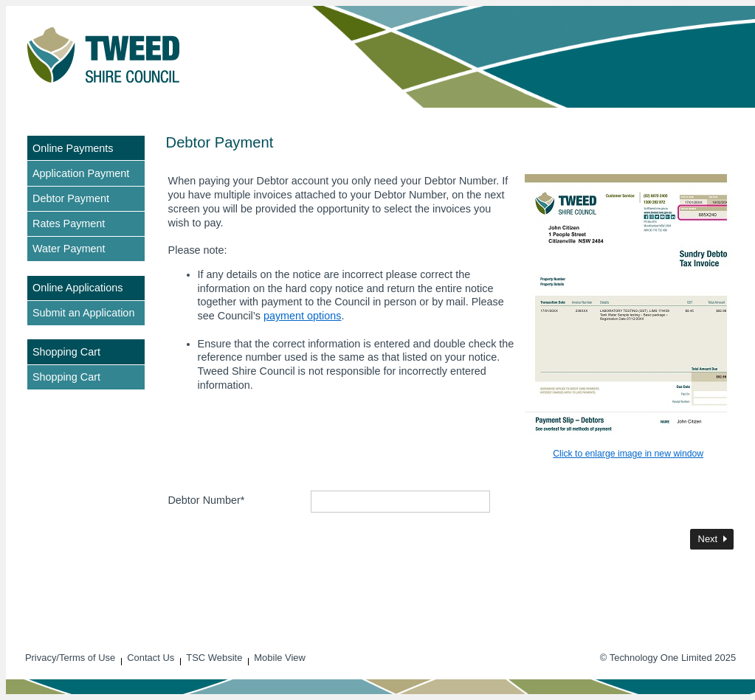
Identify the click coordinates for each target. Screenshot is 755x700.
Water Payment (69, 249)
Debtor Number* (206, 500)
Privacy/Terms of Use (70, 658)
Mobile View (280, 658)
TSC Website (214, 658)
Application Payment (81, 173)
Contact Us (151, 658)
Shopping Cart (66, 377)
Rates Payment (69, 223)
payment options (303, 316)
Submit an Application (83, 313)
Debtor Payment (71, 198)
